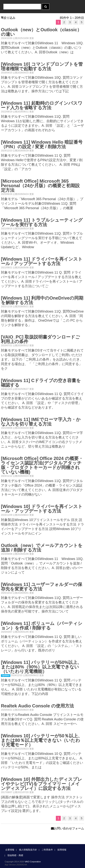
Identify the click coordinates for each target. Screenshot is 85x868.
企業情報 (10, 850)
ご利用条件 (47, 850)
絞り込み (8, 18)
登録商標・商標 (15, 855)
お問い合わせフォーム (68, 828)
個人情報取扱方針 (28, 850)
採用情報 (62, 850)
